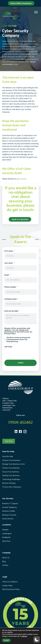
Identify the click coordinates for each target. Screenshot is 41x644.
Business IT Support (10, 504)
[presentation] (21, 353)
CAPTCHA (8, 347)
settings (24, 636)
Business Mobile (9, 511)
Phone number (11, 287)
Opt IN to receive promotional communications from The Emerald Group (18, 340)
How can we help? (11, 311)
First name (10, 251)
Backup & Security (9, 515)
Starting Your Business (11, 476)
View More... (7, 541)
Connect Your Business (11, 460)
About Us (6, 558)
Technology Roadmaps (11, 479)
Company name (11, 299)
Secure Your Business (11, 472)
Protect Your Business (11, 468)
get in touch (21, 179)
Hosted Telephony (10, 507)
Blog (4, 562)
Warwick (5, 530)
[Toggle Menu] (36, 12)
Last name (10, 263)
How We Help (8, 457)
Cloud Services (8, 519)
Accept (6, 640)
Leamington (7, 534)
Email (7, 275)
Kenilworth (6, 537)
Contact (5, 565)
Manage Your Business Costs (14, 464)
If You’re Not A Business (12, 487)
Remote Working (9, 483)
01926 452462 (20, 422)
